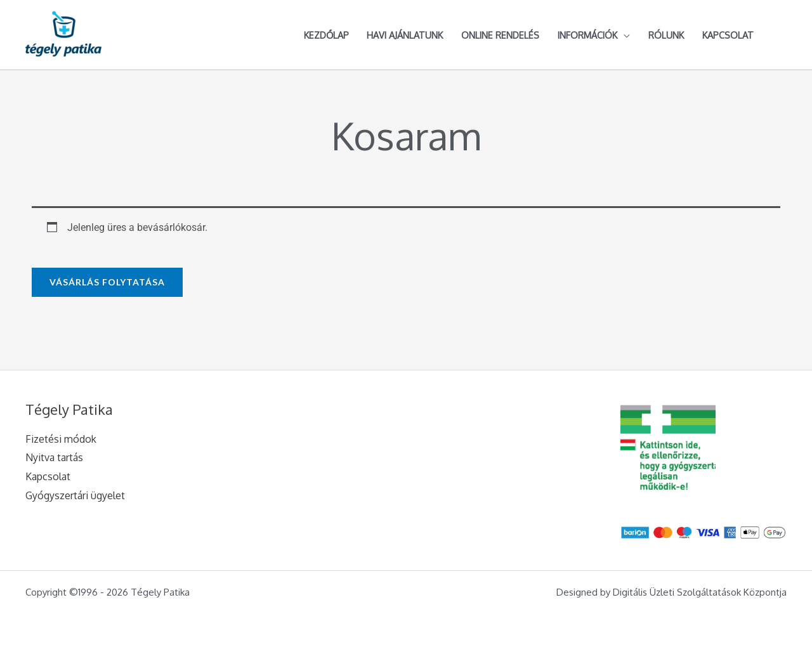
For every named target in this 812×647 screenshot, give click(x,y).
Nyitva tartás (54, 457)
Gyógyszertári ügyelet (75, 495)
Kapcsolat (728, 35)
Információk (587, 35)
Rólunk (666, 35)
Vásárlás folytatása (107, 282)
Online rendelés (500, 35)
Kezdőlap (326, 35)
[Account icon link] (781, 35)
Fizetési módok (61, 439)
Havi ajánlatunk (405, 35)
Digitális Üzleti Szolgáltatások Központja (700, 592)
